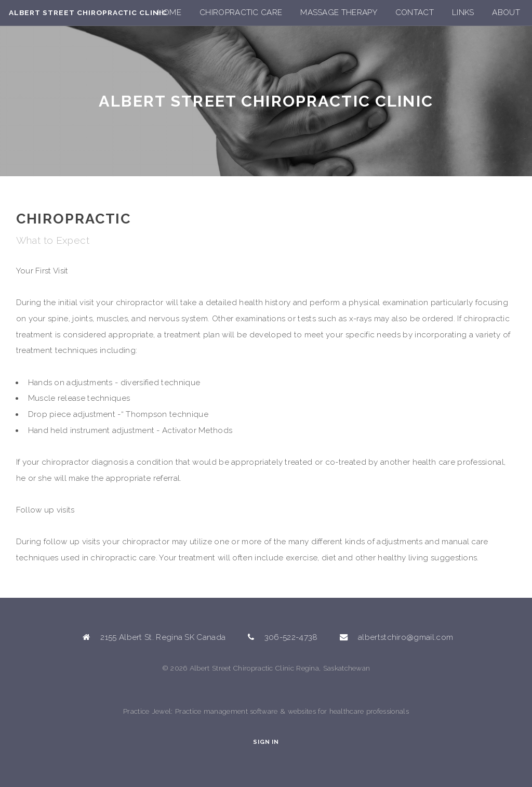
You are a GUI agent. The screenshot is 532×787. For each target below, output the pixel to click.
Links (463, 12)
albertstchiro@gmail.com (405, 637)
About (506, 12)
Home (169, 12)
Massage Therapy (339, 12)
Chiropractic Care (241, 12)
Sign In (266, 742)
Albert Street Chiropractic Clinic (88, 12)
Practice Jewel (147, 711)
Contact (415, 12)
